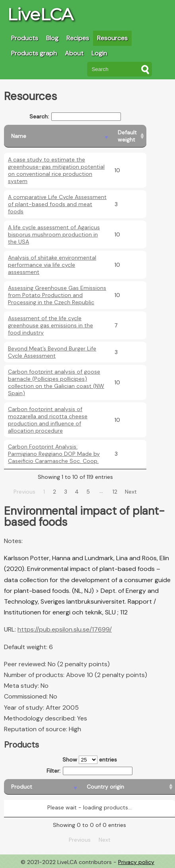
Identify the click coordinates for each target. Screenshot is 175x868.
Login (99, 53)
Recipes (78, 38)
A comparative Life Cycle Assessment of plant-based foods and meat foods (57, 204)
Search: (75, 117)
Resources (112, 38)
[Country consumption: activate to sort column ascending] (138, 787)
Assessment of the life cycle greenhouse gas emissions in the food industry (51, 325)
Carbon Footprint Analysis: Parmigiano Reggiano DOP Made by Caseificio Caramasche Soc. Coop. (54, 454)
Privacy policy (136, 862)
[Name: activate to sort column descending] (57, 136)
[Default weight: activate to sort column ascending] (128, 136)
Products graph (34, 53)
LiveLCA (40, 14)
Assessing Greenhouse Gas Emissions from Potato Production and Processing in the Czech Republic (57, 295)
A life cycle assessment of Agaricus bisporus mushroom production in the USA (54, 234)
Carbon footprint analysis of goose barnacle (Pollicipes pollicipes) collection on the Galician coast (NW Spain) (56, 382)
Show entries (90, 760)
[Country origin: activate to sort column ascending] (74, 787)
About (74, 53)
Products (25, 38)
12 (115, 492)
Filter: (90, 771)
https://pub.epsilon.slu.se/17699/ (65, 629)
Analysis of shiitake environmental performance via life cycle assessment (52, 265)
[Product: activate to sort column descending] (25, 787)
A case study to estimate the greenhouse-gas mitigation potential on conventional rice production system (56, 170)
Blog (52, 38)
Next (131, 492)
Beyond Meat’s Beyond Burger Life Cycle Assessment (52, 352)
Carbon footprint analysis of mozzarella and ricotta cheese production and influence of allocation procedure (48, 420)
